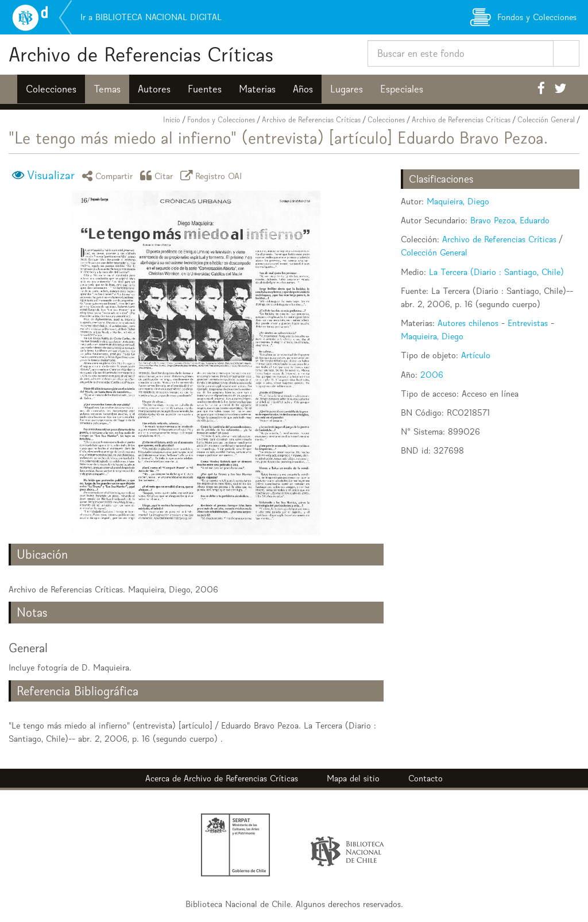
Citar (158, 175)
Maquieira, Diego (458, 201)
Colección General (546, 120)
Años (303, 89)
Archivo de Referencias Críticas (141, 54)
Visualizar (51, 175)
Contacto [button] (425, 778)
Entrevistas (528, 323)
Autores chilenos (468, 323)
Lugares (347, 89)
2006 (432, 375)
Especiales (402, 89)
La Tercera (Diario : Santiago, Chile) (496, 272)
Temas (107, 89)
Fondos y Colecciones (221, 120)
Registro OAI (213, 175)
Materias (257, 89)
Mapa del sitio (353, 778)
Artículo (476, 355)
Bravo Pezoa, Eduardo (510, 220)
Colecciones (51, 89)
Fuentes (205, 89)
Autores (154, 89)
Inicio (172, 120)
